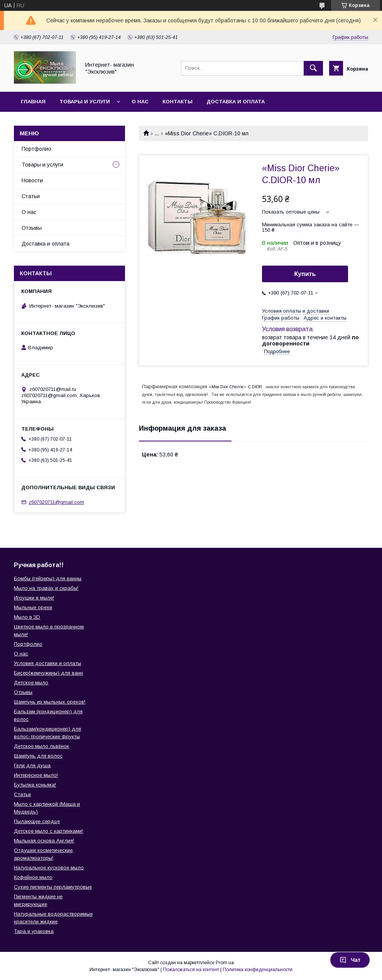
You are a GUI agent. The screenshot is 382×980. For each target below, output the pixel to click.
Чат (350, 960)
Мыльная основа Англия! (44, 841)
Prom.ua (225, 963)
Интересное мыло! (36, 775)
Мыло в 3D (27, 617)
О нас (140, 102)
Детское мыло (31, 683)
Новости (32, 180)
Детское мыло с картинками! (48, 831)
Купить (305, 274)
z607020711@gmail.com (56, 502)
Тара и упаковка (34, 931)
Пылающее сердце (37, 821)
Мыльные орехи (33, 607)
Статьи (31, 196)
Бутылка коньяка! (35, 785)
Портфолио (36, 149)
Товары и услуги (85, 102)
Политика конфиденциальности (258, 970)
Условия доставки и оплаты (47, 663)
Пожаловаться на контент (191, 970)
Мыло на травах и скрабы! (46, 588)
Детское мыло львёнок (41, 746)
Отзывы (32, 228)
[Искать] (313, 68)
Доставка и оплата (236, 102)
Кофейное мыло (33, 877)
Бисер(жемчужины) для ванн (48, 673)
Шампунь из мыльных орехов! (50, 702)
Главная (33, 102)
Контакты (177, 102)
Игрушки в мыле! (34, 598)
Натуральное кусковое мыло (49, 868)
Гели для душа (32, 765)
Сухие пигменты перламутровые (53, 887)
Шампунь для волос (38, 756)
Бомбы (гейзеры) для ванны (48, 578)
